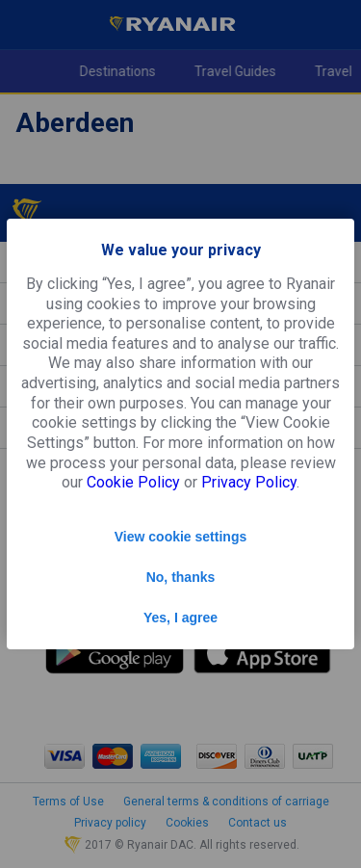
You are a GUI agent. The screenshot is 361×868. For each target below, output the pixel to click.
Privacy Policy (249, 482)
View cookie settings (180, 537)
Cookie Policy (133, 482)
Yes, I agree (180, 618)
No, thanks (181, 577)
